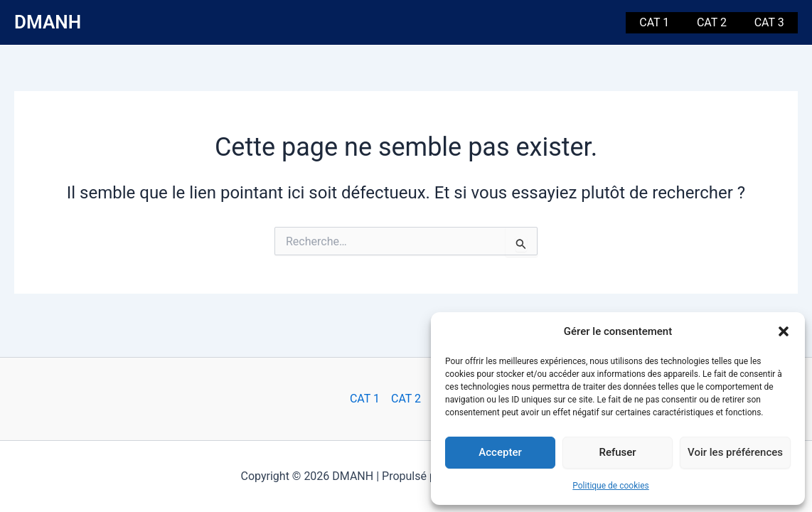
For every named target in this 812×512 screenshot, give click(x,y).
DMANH (48, 22)
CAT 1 (666, 22)
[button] (784, 331)
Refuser (617, 452)
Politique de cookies (610, 486)
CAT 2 (719, 22)
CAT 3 (771, 22)
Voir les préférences (735, 452)
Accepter (500, 452)
